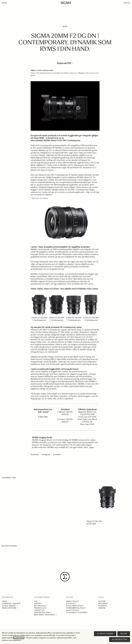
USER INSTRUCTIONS (42, 613)
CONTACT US (39, 610)
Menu (4, 3)
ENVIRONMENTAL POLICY (76, 608)
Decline (124, 634)
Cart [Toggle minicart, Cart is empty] (127, 3)
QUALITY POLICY (73, 610)
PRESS (4, 601)
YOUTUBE (102, 601)
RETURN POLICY (40, 606)
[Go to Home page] (66, 3)
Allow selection (120, 640)
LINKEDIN (102, 608)
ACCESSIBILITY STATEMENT (77, 613)
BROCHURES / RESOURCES (45, 615)
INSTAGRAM (103, 604)
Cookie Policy (19, 638)
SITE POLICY (71, 604)
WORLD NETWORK (9, 608)
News (65, 27)
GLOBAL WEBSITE (9, 606)
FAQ (36, 601)
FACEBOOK (102, 606)
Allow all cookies (105, 634)
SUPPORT (38, 604)
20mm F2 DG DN (94, 521)
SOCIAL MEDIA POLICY (75, 606)
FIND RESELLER (40, 608)
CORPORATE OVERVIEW (11, 604)
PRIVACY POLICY (72, 601)
